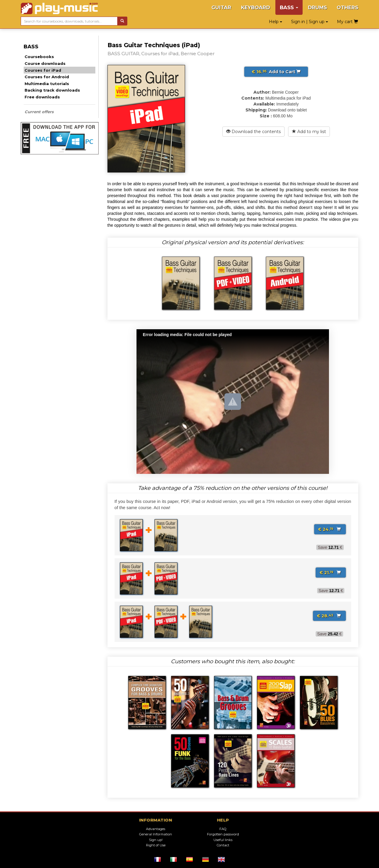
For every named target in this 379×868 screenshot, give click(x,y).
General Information (156, 834)
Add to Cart (276, 72)
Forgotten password (223, 834)
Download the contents (253, 132)
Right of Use (156, 845)
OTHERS (347, 7)
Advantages (156, 829)
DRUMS (317, 7)
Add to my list (309, 132)
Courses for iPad (43, 70)
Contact (223, 845)
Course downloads (45, 63)
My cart (347, 22)
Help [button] (276, 22)
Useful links (223, 840)
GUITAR (221, 7)
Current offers (39, 112)
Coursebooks (39, 57)
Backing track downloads (52, 90)
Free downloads (42, 97)
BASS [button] (289, 7)
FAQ (223, 829)
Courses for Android (47, 77)
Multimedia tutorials (47, 84)
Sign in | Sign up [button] (310, 22)
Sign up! (156, 840)
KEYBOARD (256, 7)
